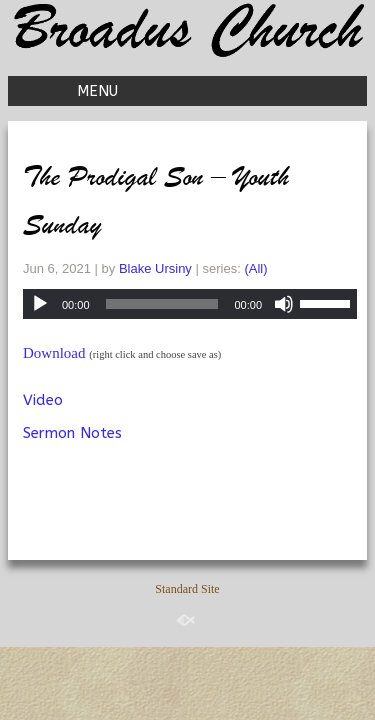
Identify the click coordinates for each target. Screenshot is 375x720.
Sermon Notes (72, 433)
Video (43, 400)
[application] (190, 304)
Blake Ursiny (155, 268)
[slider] (162, 304)
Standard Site (187, 589)
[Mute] (284, 304)
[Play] (40, 304)
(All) (255, 268)
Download (54, 353)
